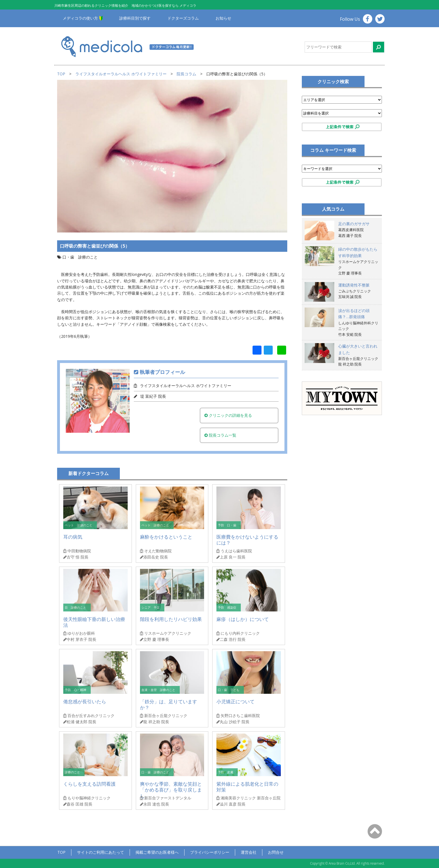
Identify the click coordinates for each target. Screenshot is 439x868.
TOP (61, 74)
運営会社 (249, 852)
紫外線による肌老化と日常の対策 (247, 787)
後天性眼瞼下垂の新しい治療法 (94, 622)
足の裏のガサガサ (354, 224)
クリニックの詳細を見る (229, 415)
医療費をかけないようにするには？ (247, 540)
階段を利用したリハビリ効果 (171, 619)
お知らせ (223, 18)
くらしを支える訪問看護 (89, 784)
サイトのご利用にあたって (101, 852)
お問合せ (276, 852)
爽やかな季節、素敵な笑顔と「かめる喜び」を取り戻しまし (171, 790)
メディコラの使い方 (80, 18)
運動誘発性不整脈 (354, 285)
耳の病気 (73, 537)
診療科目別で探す (135, 18)
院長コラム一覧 (221, 435)
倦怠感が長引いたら (85, 701)
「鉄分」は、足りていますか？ (169, 705)
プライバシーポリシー (210, 852)
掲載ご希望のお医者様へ (157, 852)
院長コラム (186, 74)
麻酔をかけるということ (166, 537)
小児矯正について (235, 701)
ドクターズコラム (183, 18)
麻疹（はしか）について (243, 619)
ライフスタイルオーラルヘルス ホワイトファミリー (121, 74)
